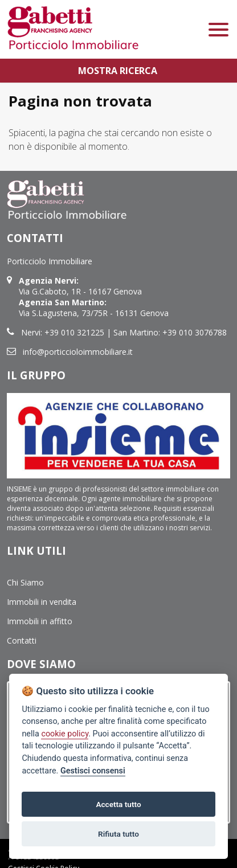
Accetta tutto (118, 804)
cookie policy (65, 734)
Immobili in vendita (42, 602)
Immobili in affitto (40, 621)
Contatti (22, 640)
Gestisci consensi (93, 771)
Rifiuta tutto (118, 834)
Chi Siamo (25, 582)
